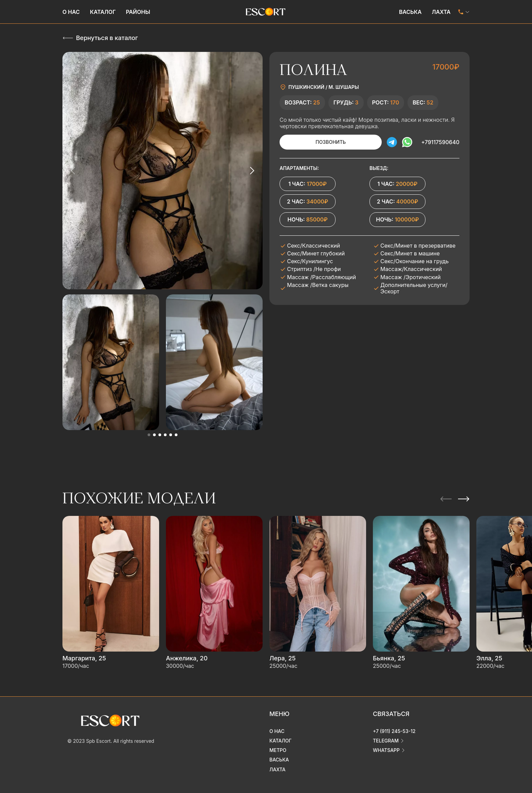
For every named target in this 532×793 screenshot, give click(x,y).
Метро (278, 750)
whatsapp (386, 750)
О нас (71, 12)
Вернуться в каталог (107, 38)
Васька (410, 12)
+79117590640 (440, 142)
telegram (386, 741)
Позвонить (330, 142)
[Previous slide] (73, 171)
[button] (149, 435)
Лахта (441, 12)
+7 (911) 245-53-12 (394, 731)
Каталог (103, 12)
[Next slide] (252, 171)
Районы (138, 12)
